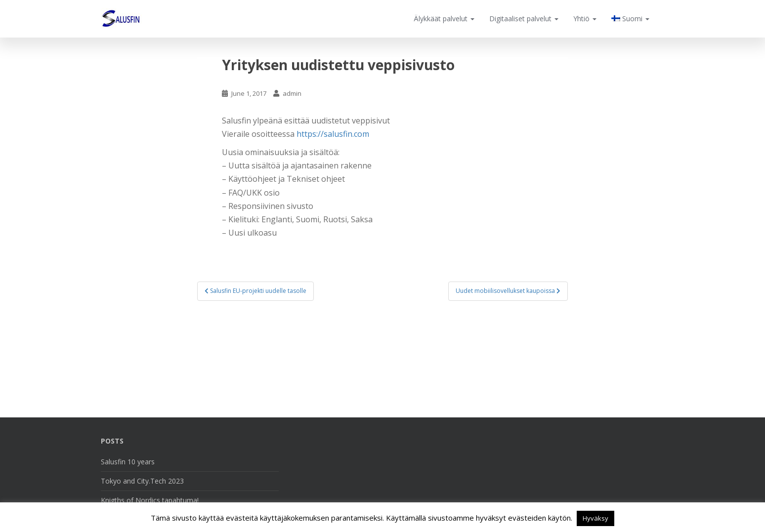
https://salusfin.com (333, 134)
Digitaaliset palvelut (524, 19)
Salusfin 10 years (128, 462)
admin (292, 93)
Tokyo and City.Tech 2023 (142, 481)
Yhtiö (585, 19)
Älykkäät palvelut (444, 19)
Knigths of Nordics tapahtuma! (150, 500)
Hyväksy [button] (595, 518)
